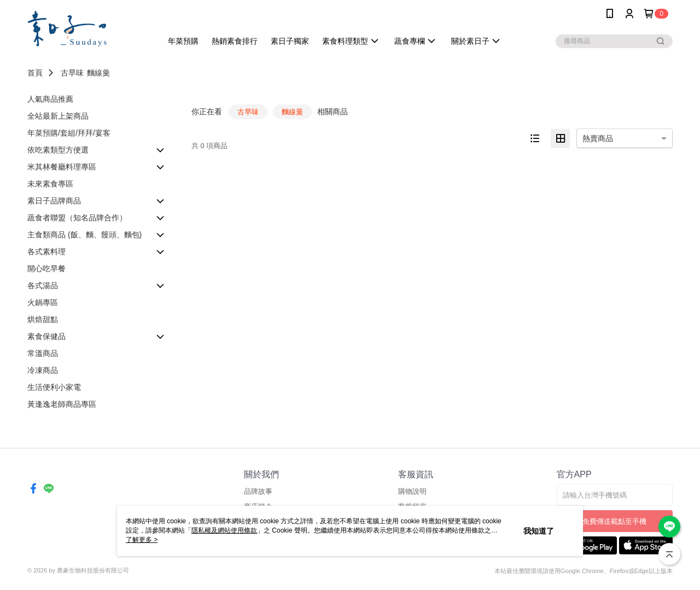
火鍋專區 (43, 302)
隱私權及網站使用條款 (224, 530)
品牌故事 (258, 491)
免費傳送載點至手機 (614, 521)
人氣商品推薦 (50, 99)
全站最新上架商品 (58, 116)
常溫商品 (43, 353)
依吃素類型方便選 (58, 150)
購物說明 (412, 491)
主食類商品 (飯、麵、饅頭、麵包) (84, 235)
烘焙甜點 (43, 319)
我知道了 (539, 531)
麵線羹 (98, 73)
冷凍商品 (43, 370)
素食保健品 (46, 336)
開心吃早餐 (46, 268)
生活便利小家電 (54, 387)
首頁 (35, 73)
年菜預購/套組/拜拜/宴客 (69, 133)
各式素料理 (46, 252)
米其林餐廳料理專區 (62, 167)
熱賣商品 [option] (598, 138)
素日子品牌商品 (54, 201)
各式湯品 (43, 285)
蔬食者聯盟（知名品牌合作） (77, 218)
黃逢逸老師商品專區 (62, 404)
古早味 (72, 73)
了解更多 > (142, 540)
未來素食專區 (50, 184)
